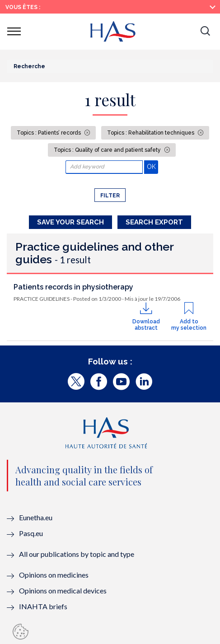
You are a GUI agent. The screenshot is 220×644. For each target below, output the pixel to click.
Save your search (70, 222)
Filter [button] (110, 196)
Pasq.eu (31, 533)
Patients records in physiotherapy (73, 287)
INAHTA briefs (43, 606)
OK (152, 166)
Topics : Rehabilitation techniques (151, 133)
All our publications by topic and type (77, 554)
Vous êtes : (23, 7)
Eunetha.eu (36, 517)
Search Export (154, 222)
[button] (205, 32)
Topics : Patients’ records (49, 133)
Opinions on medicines (54, 575)
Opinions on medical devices (63, 590)
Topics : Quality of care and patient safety (108, 150)
